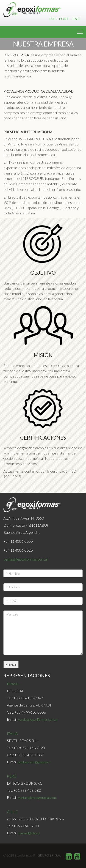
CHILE (12, 812)
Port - (65, 19)
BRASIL (13, 684)
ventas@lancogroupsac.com (37, 798)
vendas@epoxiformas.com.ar (38, 719)
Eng (76, 19)
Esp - (54, 19)
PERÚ (12, 776)
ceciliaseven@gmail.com (34, 762)
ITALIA (12, 733)
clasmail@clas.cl (29, 833)
